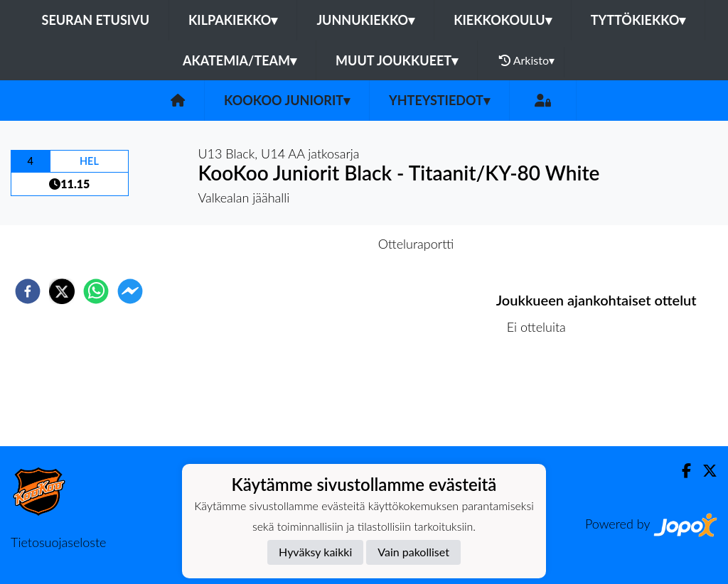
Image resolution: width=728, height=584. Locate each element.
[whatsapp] (96, 291)
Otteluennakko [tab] (315, 244)
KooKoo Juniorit (287, 100)
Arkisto (527, 60)
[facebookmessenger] (130, 291)
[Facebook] (681, 471)
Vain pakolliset (413, 552)
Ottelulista (542, 398)
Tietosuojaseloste (58, 542)
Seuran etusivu (96, 20)
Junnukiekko (365, 20)
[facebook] (28, 291)
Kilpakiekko (233, 20)
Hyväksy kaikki (315, 552)
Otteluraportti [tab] (416, 244)
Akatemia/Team (240, 60)
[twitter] (62, 291)
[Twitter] (704, 471)
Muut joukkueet (397, 60)
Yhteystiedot (439, 100)
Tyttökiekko (638, 20)
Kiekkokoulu (503, 20)
